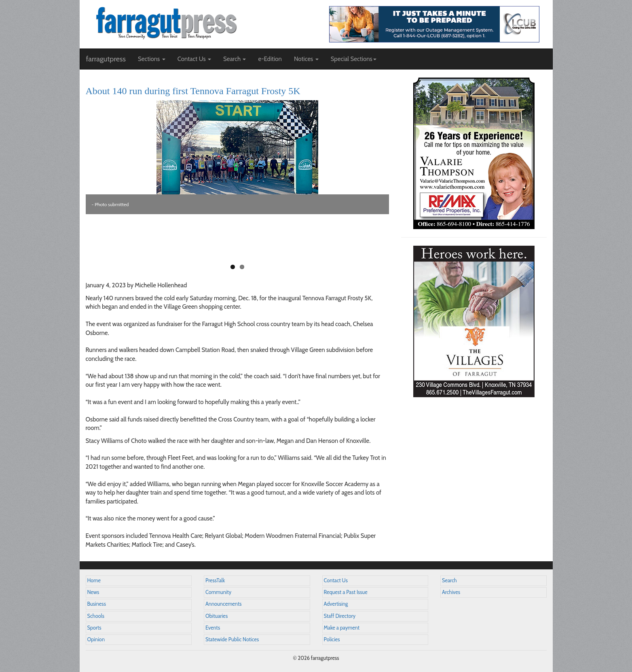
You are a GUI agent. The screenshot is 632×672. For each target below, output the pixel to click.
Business (97, 604)
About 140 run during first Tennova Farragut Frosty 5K (193, 91)
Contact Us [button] (194, 59)
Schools (96, 616)
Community (218, 592)
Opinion (96, 639)
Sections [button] (152, 59)
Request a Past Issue (346, 592)
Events (213, 628)
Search (449, 580)
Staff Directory (340, 616)
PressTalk (215, 580)
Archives (451, 592)
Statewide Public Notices (232, 639)
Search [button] (235, 59)
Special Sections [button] (354, 59)
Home (94, 580)
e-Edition (270, 59)
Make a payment (342, 628)
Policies (332, 639)
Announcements (223, 604)
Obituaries (217, 616)
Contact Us (336, 580)
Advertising (336, 604)
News (93, 592)
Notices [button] (306, 59)
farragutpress (106, 59)
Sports (94, 628)
